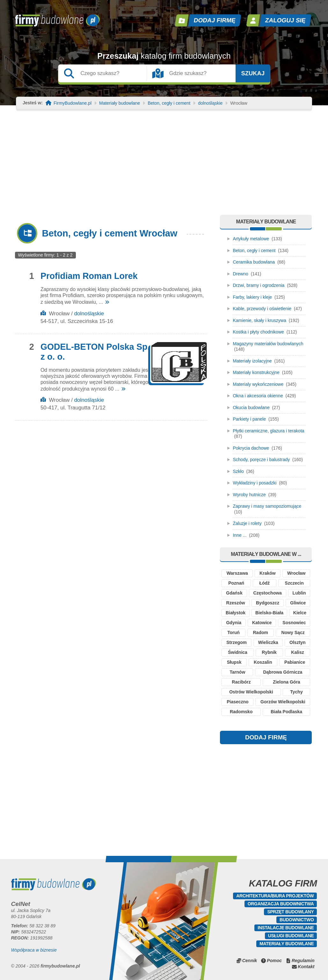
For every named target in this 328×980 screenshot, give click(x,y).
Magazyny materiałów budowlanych (268, 344)
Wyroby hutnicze (249, 495)
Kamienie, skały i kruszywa (259, 320)
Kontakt (306, 967)
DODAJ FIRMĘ (266, 737)
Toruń (233, 632)
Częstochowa (267, 593)
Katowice (262, 623)
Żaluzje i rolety (247, 523)
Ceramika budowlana (254, 262)
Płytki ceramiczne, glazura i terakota (268, 431)
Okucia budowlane (251, 408)
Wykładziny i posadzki (255, 483)
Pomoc (274, 961)
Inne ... (240, 535)
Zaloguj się (285, 20)
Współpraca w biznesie (34, 950)
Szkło (238, 471)
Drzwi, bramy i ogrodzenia (259, 285)
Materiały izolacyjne (252, 361)
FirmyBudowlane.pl (73, 103)
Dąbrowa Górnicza (283, 672)
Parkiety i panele (249, 419)
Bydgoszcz (268, 603)
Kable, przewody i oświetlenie (262, 309)
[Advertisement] (164, 167)
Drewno (240, 274)
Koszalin (263, 662)
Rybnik (269, 652)
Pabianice (295, 662)
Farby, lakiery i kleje (252, 297)
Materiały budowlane (120, 103)
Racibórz (241, 682)
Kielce (300, 613)
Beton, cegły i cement (169, 103)
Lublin (299, 593)
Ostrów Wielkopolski (251, 692)
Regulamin (303, 961)
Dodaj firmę (215, 20)
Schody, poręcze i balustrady (261, 460)
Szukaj (253, 73)
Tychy (296, 692)
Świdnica (238, 652)
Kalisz (297, 652)
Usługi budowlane (291, 936)
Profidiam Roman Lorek (89, 276)
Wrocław (296, 573)
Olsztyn (298, 642)
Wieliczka (268, 642)
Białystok (236, 613)
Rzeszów (236, 603)
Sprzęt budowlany (290, 912)
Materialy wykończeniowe (258, 384)
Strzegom (237, 642)
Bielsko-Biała (269, 613)
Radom (261, 632)
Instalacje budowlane (286, 928)
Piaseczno (237, 702)
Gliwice (298, 603)
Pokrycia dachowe (251, 448)
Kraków (268, 573)
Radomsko (241, 712)
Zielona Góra (287, 682)
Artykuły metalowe (251, 239)
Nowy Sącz (293, 632)
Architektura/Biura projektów (275, 896)
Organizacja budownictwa (281, 904)
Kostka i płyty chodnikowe (258, 332)
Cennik (250, 961)
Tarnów (238, 672)
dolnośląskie (210, 103)
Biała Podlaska (286, 712)
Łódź (264, 583)
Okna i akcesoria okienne (258, 396)
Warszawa (237, 573)
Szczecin (294, 583)
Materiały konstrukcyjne (256, 372)
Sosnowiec (294, 623)
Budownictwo (297, 920)
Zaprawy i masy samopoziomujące (267, 506)
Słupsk (234, 662)
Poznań (236, 583)
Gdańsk (234, 593)
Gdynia (233, 623)
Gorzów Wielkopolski (283, 702)
